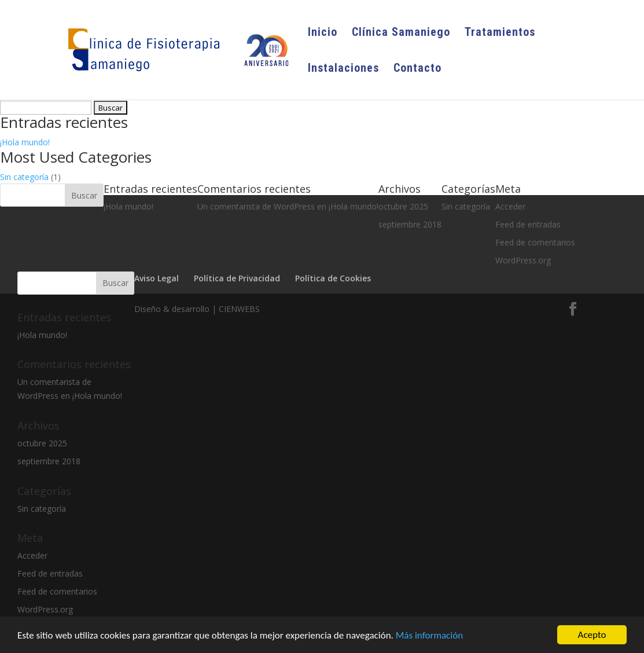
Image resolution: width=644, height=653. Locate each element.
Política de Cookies (333, 278)
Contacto (417, 69)
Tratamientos (500, 33)
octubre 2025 (42, 443)
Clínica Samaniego (401, 33)
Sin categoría (24, 177)
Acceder (32, 555)
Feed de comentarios (57, 591)
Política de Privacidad (237, 278)
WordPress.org (45, 609)
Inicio (323, 33)
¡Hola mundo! (25, 142)
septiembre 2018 (49, 461)
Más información (429, 636)
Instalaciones (343, 69)
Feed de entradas (50, 573)
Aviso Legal (157, 278)
